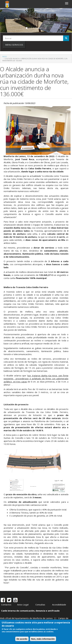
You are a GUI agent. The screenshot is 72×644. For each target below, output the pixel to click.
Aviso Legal (23, 605)
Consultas (40, 605)
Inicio (4, 57)
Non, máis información (43, 639)
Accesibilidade (59, 605)
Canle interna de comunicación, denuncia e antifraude (30, 611)
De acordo (22, 639)
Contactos (6, 605)
